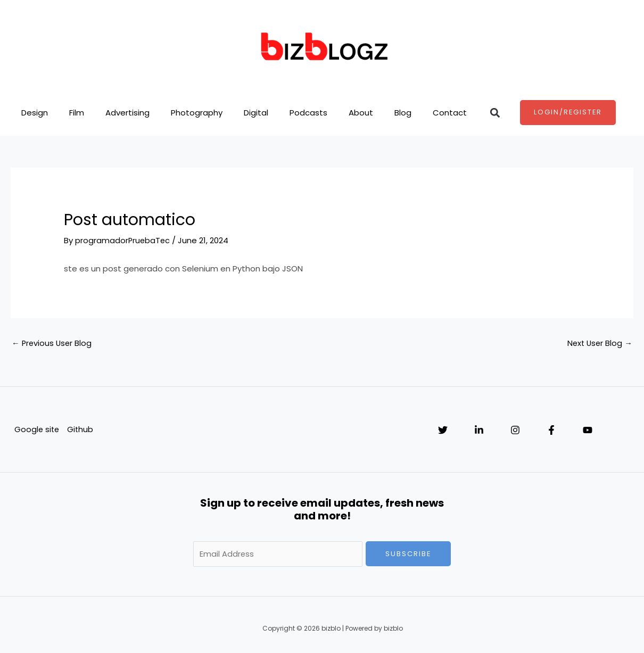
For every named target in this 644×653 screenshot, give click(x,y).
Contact (450, 113)
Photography (197, 113)
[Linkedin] (479, 430)
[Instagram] (515, 430)
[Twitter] (443, 430)
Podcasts (308, 113)
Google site (36, 429)
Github (81, 429)
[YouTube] (588, 430)
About (361, 113)
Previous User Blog (53, 343)
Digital (256, 113)
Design (35, 113)
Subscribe (408, 554)
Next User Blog (599, 343)
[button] (495, 113)
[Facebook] (551, 430)
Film (77, 113)
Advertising (127, 113)
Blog (403, 113)
